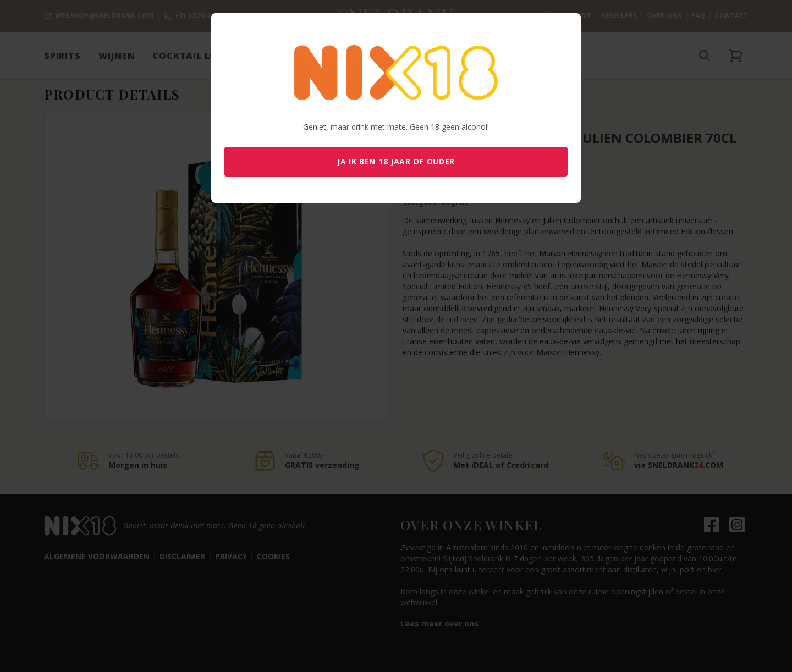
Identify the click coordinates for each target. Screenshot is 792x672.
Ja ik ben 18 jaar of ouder (396, 161)
